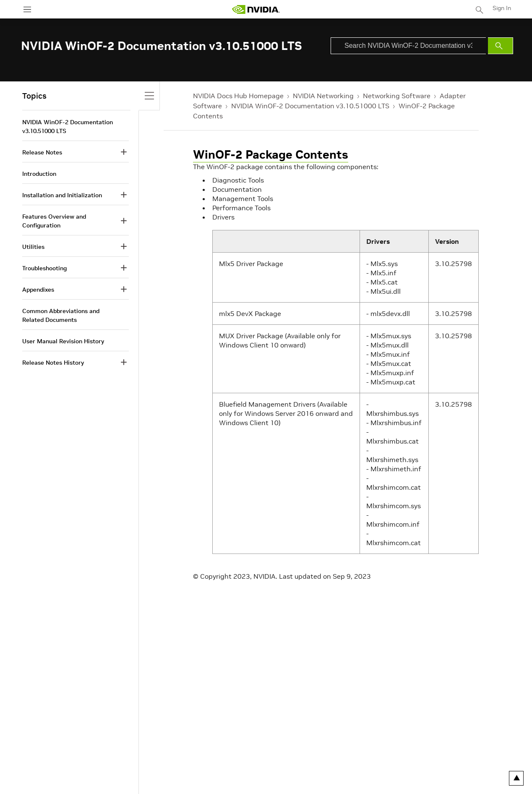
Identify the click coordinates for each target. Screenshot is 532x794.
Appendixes (38, 290)
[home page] (256, 9)
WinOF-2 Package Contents (271, 155)
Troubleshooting (44, 268)
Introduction (39, 174)
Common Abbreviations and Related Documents (61, 315)
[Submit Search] (501, 46)
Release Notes (42, 152)
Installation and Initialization (62, 195)
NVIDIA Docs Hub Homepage (238, 96)
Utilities (33, 247)
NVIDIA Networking (323, 96)
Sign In (502, 8)
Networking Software (397, 96)
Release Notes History (53, 363)
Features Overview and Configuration (54, 221)
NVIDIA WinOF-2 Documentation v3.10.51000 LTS (310, 106)
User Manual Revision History (63, 341)
